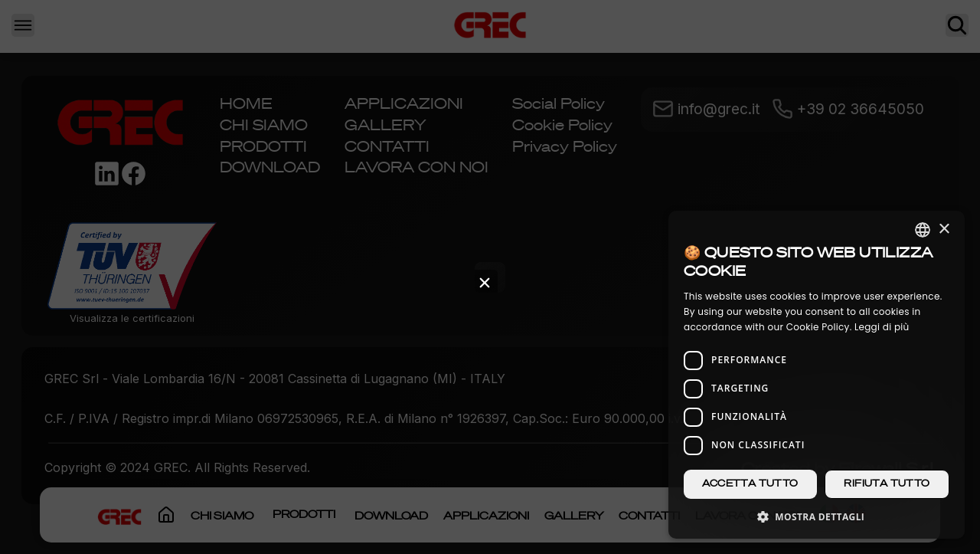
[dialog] (817, 375)
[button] (817, 516)
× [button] (944, 229)
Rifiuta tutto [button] (887, 484)
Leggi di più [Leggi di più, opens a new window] (882, 327)
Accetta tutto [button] (750, 484)
